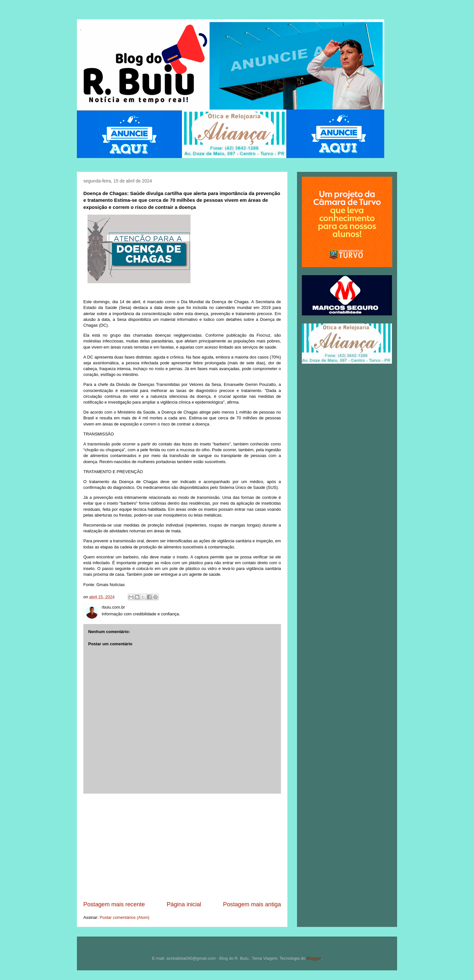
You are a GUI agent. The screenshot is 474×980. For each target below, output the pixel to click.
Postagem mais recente (114, 904)
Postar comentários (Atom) (125, 917)
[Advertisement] (182, 847)
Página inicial (184, 904)
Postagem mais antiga (252, 904)
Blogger (314, 958)
